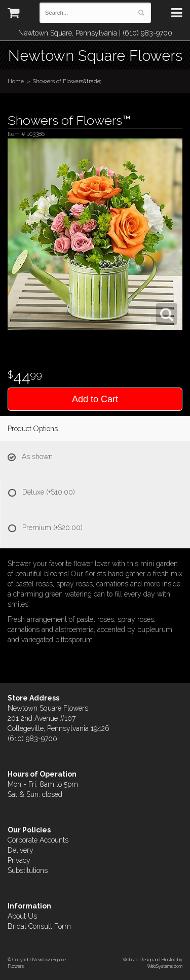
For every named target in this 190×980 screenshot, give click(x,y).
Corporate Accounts (38, 840)
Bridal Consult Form (39, 926)
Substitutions (28, 870)
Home (16, 81)
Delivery (21, 850)
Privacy (19, 860)
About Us (22, 916)
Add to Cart (95, 399)
